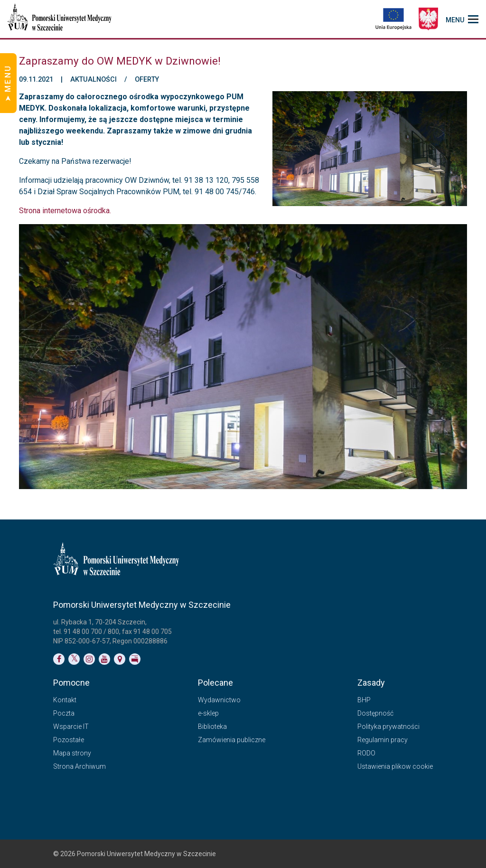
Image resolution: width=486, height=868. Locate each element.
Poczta (64, 713)
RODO (366, 753)
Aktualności (93, 80)
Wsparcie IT (71, 726)
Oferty (147, 80)
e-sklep (208, 713)
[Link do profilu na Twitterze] (74, 659)
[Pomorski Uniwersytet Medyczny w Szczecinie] (60, 19)
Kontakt (65, 700)
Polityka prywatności (388, 726)
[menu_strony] (462, 19)
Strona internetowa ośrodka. (65, 211)
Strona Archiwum (79, 766)
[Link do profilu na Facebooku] (59, 659)
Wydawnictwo (219, 700)
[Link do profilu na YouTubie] (104, 659)
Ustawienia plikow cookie (395, 766)
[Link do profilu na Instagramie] (89, 659)
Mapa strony (72, 753)
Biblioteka (212, 726)
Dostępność (375, 713)
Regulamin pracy (383, 740)
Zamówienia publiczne (232, 740)
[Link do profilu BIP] (135, 659)
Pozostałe (69, 740)
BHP (364, 700)
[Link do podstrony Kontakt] (120, 659)
